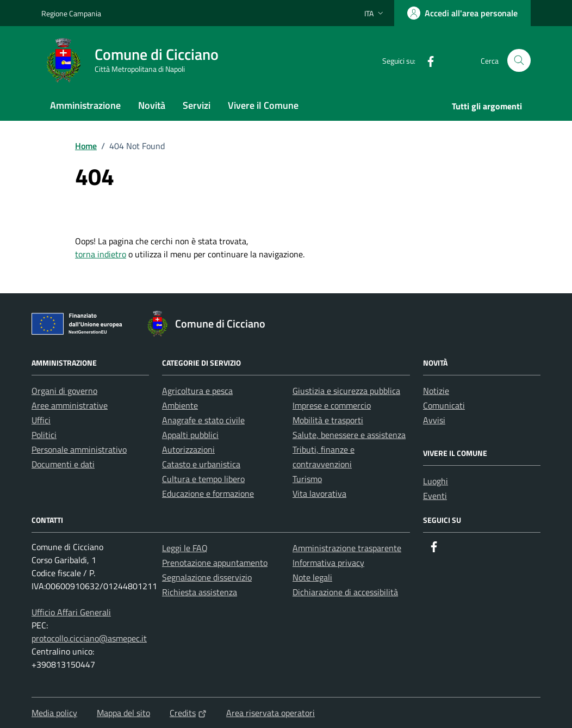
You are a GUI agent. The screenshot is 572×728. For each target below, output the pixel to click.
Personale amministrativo (79, 449)
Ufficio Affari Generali (71, 612)
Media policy (54, 713)
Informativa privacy (328, 563)
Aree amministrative (70, 405)
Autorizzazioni (188, 449)
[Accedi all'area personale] (462, 13)
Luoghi (436, 481)
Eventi (435, 496)
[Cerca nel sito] (519, 61)
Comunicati (444, 405)
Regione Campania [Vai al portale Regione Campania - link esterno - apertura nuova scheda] (71, 13)
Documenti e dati (63, 464)
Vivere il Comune (263, 105)
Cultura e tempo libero (203, 479)
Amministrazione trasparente (347, 548)
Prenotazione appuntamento (215, 563)
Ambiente (180, 405)
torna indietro (101, 254)
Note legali (312, 577)
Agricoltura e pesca (197, 391)
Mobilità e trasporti (328, 420)
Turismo (307, 479)
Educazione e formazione (208, 493)
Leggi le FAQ (185, 548)
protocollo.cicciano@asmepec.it (89, 638)
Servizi (197, 105)
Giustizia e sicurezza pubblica (346, 391)
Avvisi (434, 420)
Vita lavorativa (319, 493)
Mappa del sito (123, 713)
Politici (44, 435)
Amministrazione (85, 105)
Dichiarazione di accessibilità (345, 592)
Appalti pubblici (190, 435)
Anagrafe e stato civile (203, 420)
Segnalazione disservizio (207, 577)
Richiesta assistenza (200, 592)
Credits (188, 713)
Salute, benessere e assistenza (349, 435)
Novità (152, 105)
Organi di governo (64, 391)
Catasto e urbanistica (201, 464)
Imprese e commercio (332, 405)
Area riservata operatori (271, 713)
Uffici (41, 420)
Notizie (436, 391)
